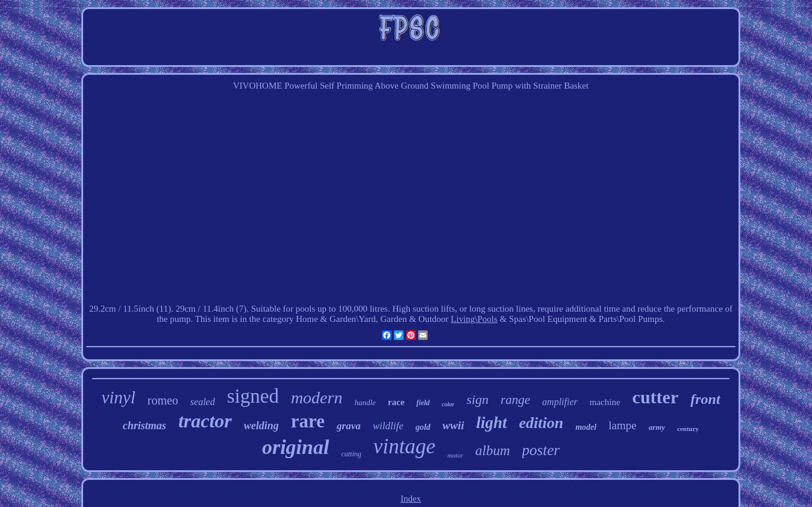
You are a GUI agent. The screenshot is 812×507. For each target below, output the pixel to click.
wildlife (388, 426)
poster (541, 450)
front (705, 399)
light (491, 423)
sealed (203, 402)
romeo (163, 400)
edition (542, 423)
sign (477, 399)
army (657, 427)
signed (253, 396)
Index (411, 499)
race (396, 402)
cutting (351, 454)
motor (455, 455)
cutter (656, 397)
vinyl (118, 397)
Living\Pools (474, 319)
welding (261, 426)
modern (317, 398)
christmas (145, 426)
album (493, 451)
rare (308, 421)
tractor (205, 421)
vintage (404, 446)
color (448, 404)
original (295, 447)
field (423, 403)
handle (365, 402)
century (688, 429)
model (586, 427)
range (515, 400)
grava (349, 426)
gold (423, 427)
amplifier (560, 402)
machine (605, 402)
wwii (454, 425)
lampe (622, 425)
